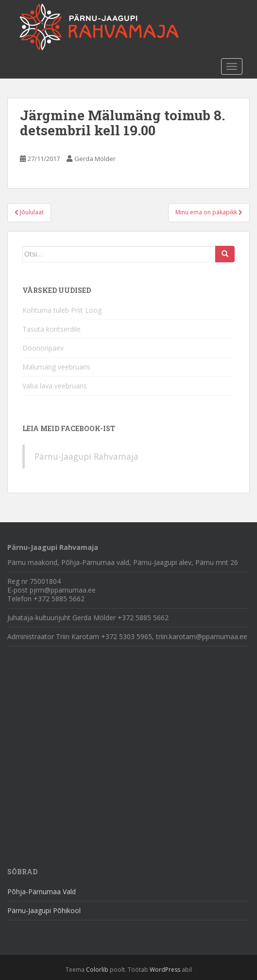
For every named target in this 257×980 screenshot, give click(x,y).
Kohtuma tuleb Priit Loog (62, 310)
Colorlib (97, 970)
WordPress (165, 970)
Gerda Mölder (95, 159)
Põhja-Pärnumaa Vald (42, 892)
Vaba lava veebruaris (55, 386)
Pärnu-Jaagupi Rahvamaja (86, 456)
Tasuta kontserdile (51, 329)
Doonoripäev (43, 348)
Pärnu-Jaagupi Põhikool (44, 910)
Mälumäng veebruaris (56, 367)
